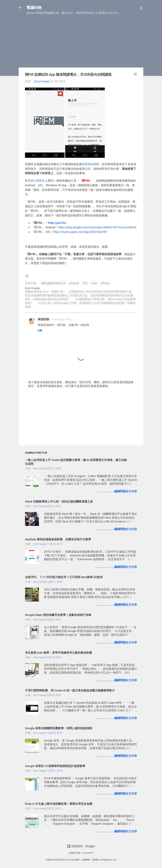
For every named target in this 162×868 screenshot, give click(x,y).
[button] (135, 75)
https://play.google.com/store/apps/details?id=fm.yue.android (97, 227)
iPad (94, 283)
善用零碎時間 (90, 164)
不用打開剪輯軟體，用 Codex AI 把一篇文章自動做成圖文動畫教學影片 (70, 690)
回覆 (40, 331)
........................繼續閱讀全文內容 (116, 491)
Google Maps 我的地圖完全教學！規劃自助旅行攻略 (58, 615)
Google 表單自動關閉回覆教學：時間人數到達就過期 (59, 728)
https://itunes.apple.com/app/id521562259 (80, 232)
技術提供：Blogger (81, 846)
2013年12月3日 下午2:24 (61, 320)
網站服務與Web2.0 (53, 283)
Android (74, 283)
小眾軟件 (39, 181)
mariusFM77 (88, 853)
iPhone (105, 283)
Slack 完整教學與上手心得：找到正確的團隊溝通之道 (59, 501)
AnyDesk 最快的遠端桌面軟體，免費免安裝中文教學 (58, 539)
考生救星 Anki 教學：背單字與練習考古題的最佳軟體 (58, 653)
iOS (85, 283)
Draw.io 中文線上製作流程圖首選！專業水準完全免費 (59, 804)
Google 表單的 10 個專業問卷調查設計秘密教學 (55, 766)
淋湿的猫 (43, 319)
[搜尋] (141, 9)
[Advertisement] (81, 43)
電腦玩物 (34, 8)
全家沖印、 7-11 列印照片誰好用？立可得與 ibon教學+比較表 (64, 577)
